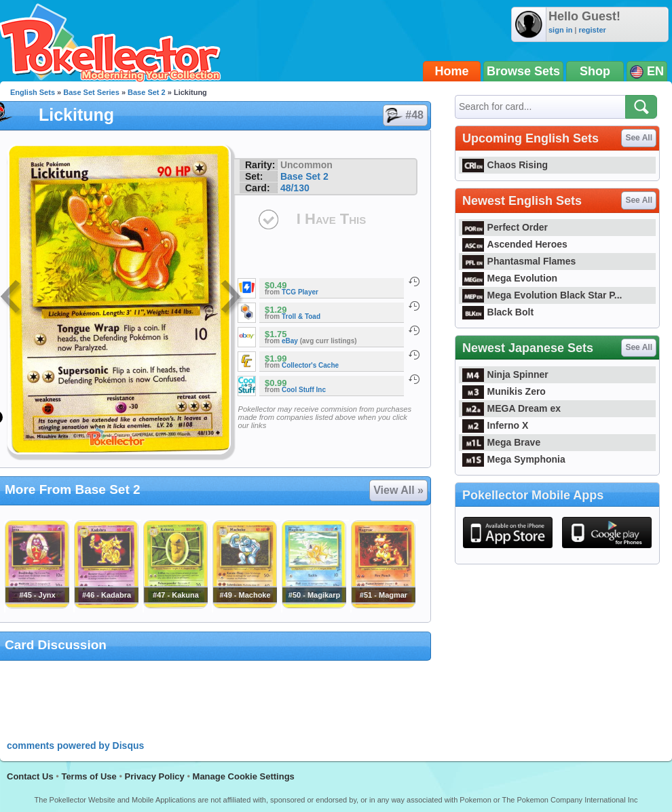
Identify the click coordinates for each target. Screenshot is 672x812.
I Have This (331, 219)
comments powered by (75, 746)
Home (452, 71)
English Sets (33, 92)
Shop (595, 71)
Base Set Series (91, 92)
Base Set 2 (147, 92)
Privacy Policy (155, 776)
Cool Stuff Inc (304, 390)
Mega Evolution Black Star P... (542, 295)
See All (639, 138)
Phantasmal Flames (519, 261)
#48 (405, 115)
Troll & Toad (301, 316)
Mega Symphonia (514, 459)
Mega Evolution (510, 278)
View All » (398, 490)
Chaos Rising (505, 165)
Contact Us (30, 776)
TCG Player (300, 292)
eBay (290, 341)
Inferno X (495, 425)
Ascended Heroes (515, 244)
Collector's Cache (310, 365)
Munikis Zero (504, 391)
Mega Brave (501, 442)
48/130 (295, 188)
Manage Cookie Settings (244, 776)
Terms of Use (89, 776)
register (592, 30)
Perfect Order (505, 227)
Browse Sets (523, 71)
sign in (560, 30)
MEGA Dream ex (511, 408)
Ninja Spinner (505, 374)
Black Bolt (498, 312)
